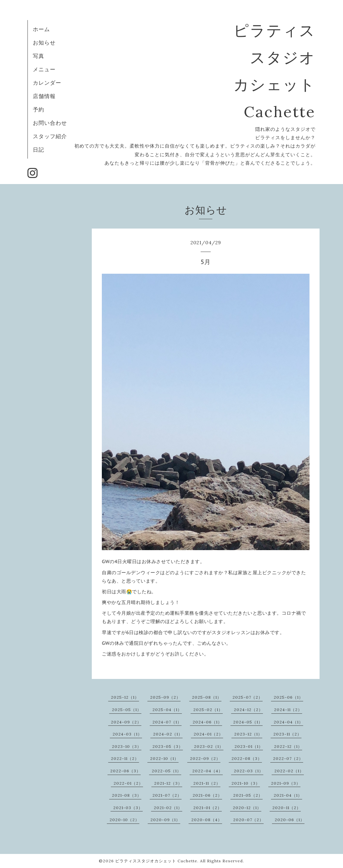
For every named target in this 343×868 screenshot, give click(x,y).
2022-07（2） (288, 758)
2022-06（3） (125, 771)
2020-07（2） (248, 820)
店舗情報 (44, 96)
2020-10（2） (124, 820)
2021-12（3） (168, 783)
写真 (39, 56)
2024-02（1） (168, 734)
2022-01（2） (128, 783)
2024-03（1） (127, 734)
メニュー (44, 69)
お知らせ (44, 42)
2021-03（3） (128, 808)
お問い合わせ (50, 123)
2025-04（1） (167, 710)
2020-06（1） (290, 820)
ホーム (41, 29)
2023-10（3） (127, 746)
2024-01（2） (208, 734)
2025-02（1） (208, 710)
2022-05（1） (166, 771)
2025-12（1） (125, 697)
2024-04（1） (288, 722)
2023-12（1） (248, 734)
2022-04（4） (208, 771)
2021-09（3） (286, 783)
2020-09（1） (165, 820)
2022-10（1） (164, 758)
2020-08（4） (207, 820)
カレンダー (47, 83)
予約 (39, 109)
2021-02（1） (168, 808)
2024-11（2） (288, 710)
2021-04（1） (288, 795)
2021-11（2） (207, 783)
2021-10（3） (246, 783)
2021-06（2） (207, 795)
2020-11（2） (287, 808)
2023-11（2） (287, 734)
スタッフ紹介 (50, 136)
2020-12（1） (247, 808)
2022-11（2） (125, 758)
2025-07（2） (248, 697)
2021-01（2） (208, 808)
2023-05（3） (168, 746)
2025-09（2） (165, 697)
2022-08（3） (247, 758)
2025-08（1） (207, 697)
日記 (39, 150)
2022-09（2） (205, 758)
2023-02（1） (209, 746)
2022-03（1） (249, 771)
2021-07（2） (167, 795)
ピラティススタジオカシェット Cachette (156, 861)
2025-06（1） (288, 697)
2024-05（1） (248, 722)
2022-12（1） (288, 746)
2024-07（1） (167, 722)
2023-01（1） (249, 746)
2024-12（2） (248, 710)
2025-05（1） (127, 710)
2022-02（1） (289, 771)
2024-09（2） (126, 722)
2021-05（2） (248, 795)
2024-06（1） (207, 722)
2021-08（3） (127, 795)
